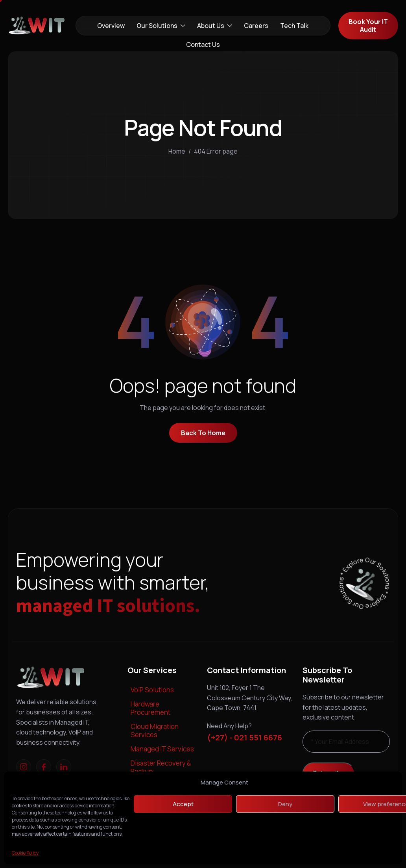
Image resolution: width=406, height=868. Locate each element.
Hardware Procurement (150, 708)
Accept (183, 804)
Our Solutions (161, 26)
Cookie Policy (25, 853)
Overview (111, 26)
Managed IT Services (162, 749)
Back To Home (203, 433)
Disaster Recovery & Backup (161, 767)
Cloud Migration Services (155, 730)
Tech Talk (294, 26)
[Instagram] (24, 767)
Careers (256, 26)
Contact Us (203, 45)
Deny (285, 804)
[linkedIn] (64, 767)
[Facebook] (44, 767)
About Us (215, 26)
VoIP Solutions (152, 690)
